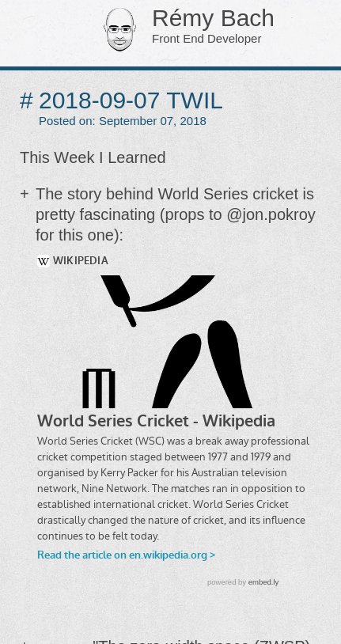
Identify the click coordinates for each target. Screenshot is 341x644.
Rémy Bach (191, 27)
